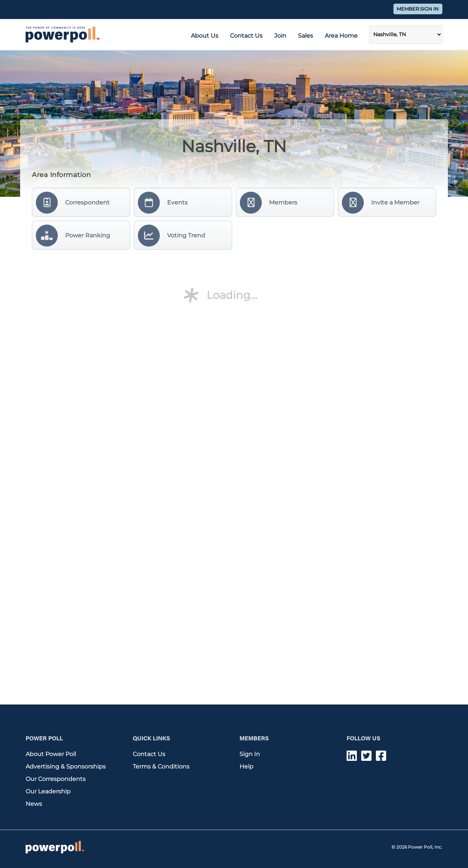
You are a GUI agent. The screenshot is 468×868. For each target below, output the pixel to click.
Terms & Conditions (161, 766)
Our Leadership (48, 791)
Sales (305, 36)
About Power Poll (51, 754)
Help (246, 766)
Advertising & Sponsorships (66, 766)
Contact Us (246, 36)
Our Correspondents (56, 779)
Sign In (250, 754)
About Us (205, 36)
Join (280, 36)
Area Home (341, 36)
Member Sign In (418, 9)
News (34, 804)
